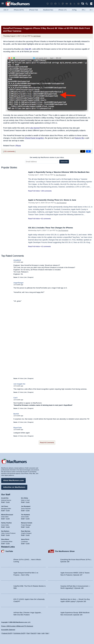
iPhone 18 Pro (19, 10)
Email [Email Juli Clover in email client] (3, 509)
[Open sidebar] (91, 4)
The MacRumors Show (65, 550)
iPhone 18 (85, 10)
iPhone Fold (33, 10)
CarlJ (15, 398)
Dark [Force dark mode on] (47, 633)
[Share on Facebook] (88, 151)
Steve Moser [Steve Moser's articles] (5, 538)
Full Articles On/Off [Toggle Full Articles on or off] (19, 633)
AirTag (74, 10)
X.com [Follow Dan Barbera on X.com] (8, 534)
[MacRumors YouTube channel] (67, 4)
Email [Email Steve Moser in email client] (3, 542)
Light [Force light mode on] (43, 633)
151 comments (9, 151)
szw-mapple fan (19, 384)
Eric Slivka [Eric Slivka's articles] (25, 497)
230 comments (46, 194)
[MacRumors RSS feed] (75, 4)
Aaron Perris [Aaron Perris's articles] (25, 538)
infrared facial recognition (34, 138)
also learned (35, 128)
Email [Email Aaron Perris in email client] (23, 542)
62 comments (46, 219)
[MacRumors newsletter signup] (78, 4)
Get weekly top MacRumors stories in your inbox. (47, 157)
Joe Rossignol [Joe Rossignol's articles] (26, 505)
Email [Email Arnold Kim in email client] (3, 501)
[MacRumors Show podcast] (48, 4)
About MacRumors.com (13, 480)
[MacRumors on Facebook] (55, 4)
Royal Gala (18, 428)
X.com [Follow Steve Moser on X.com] (8, 542)
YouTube (9, 550)
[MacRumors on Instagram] (52, 4)
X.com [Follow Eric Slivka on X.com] (28, 501)
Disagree (30, 277)
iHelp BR (28, 49)
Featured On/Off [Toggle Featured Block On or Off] (7, 633)
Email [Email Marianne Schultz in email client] (23, 526)
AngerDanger (18, 283)
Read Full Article (34, 194)
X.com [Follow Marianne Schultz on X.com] (28, 526)
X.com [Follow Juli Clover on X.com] (8, 509)
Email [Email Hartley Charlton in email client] (3, 526)
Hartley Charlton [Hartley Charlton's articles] (6, 522)
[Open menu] (3, 4)
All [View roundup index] (91, 10)
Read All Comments (47, 443)
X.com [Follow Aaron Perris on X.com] (28, 542)
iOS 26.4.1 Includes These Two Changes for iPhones (54, 228)
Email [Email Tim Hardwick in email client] (23, 518)
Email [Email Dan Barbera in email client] (3, 534)
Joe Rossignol (61, 178)
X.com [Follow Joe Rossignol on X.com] (28, 509)
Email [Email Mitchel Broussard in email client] (3, 518)
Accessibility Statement (8, 630)
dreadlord (17, 260)
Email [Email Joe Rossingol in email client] (23, 509)
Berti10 (16, 414)
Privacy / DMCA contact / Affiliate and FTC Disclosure (17, 626)
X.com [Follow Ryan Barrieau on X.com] (28, 534)
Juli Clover (37, 36)
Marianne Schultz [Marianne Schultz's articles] (27, 522)
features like (79, 138)
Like (25, 277)
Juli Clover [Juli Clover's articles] (5, 505)
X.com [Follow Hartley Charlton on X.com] (8, 526)
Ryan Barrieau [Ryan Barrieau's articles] (26, 530)
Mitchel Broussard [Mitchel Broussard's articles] (7, 514)
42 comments (46, 246)
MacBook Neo (48, 10)
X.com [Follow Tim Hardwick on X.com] (28, 518)
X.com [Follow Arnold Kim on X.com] (8, 501)
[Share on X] (83, 151)
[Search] (88, 4)
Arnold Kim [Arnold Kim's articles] (5, 497)
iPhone (18, 146)
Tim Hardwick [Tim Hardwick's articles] (26, 514)
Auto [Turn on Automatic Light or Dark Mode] (39, 633)
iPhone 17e (63, 10)
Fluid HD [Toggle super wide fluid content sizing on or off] (33, 633)
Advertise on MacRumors (14, 486)
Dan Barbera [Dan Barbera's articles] (5, 530)
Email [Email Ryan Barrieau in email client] (23, 534)
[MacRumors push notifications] (71, 4)
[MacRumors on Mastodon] (63, 4)
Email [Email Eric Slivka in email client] (23, 501)
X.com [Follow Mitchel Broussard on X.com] (8, 518)
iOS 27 (6, 10)
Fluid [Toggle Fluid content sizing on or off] (28, 633)
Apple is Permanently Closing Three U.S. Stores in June (56, 200)
